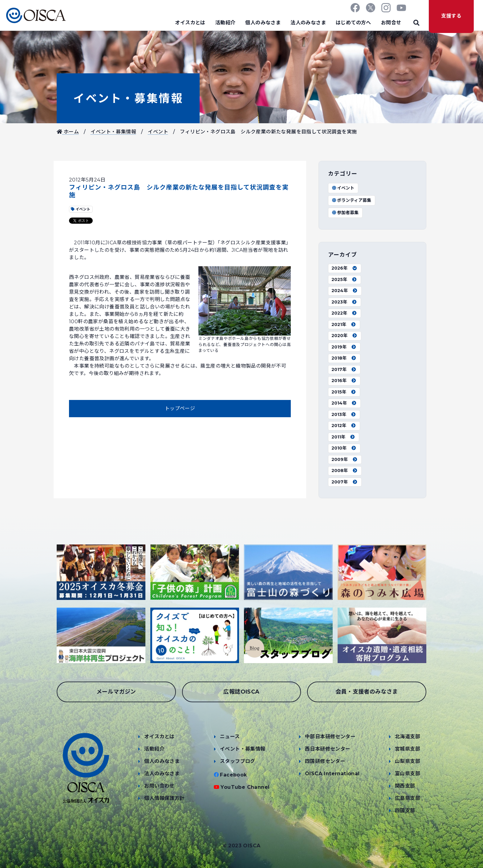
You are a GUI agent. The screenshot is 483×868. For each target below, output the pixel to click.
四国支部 (405, 811)
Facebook (233, 775)
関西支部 (405, 786)
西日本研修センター (328, 749)
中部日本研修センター (330, 737)
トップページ (180, 408)
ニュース (230, 737)
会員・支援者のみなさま (367, 692)
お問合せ (391, 23)
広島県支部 (408, 798)
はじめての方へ (353, 23)
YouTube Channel (245, 787)
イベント (158, 132)
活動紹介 (225, 23)
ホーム (68, 132)
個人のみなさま (263, 23)
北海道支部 (408, 737)
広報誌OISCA (241, 692)
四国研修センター (325, 761)
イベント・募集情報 (128, 98)
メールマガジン (116, 692)
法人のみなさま (308, 23)
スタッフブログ (238, 761)
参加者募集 (345, 213)
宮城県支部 (408, 749)
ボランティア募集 (351, 200)
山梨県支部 (408, 761)
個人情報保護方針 (164, 798)
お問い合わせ (159, 786)
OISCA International (332, 774)
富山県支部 (408, 774)
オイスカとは (190, 23)
